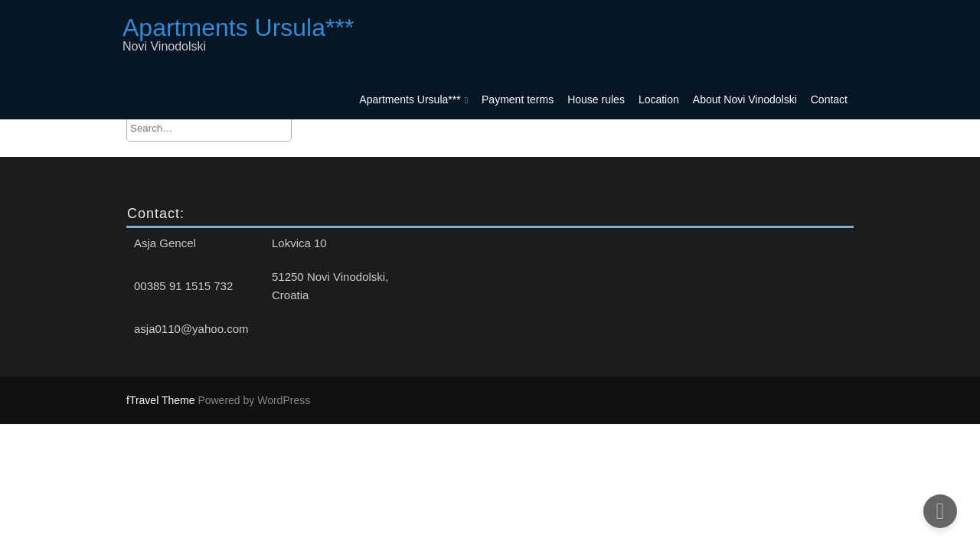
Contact (829, 99)
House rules (596, 99)
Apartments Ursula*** (410, 99)
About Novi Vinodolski (745, 99)
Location (659, 99)
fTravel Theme (162, 400)
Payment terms (518, 99)
